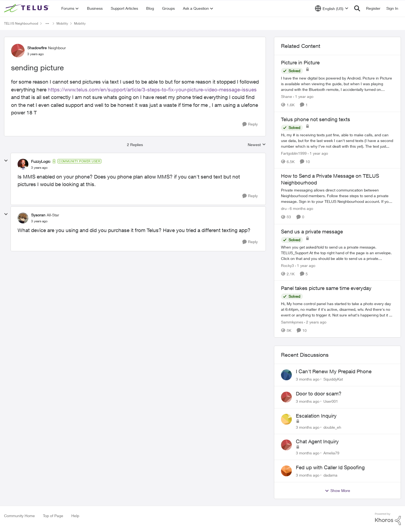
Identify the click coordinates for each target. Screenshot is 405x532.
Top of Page (53, 516)
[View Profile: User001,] (286, 397)
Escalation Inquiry (316, 416)
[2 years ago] (315, 322)
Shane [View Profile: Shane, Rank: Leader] (287, 96)
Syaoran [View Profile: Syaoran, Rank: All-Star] (38, 215)
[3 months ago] (308, 379)
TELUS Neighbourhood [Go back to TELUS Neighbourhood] (21, 23)
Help (75, 516)
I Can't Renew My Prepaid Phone (334, 371)
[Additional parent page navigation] (47, 24)
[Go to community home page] (27, 8)
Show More (337, 491)
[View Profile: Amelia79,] (286, 445)
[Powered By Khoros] (388, 519)
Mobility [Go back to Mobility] (62, 23)
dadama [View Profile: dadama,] (330, 475)
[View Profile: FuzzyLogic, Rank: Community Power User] (23, 164)
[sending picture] (39, 168)
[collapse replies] (6, 161)
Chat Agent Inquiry (317, 441)
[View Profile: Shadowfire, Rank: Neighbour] (18, 51)
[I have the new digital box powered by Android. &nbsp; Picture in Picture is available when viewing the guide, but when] (337, 84)
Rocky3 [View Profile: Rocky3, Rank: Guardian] (287, 265)
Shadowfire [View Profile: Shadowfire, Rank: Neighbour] (37, 48)
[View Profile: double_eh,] (286, 419)
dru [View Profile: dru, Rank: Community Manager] (284, 209)
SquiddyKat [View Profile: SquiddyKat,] (333, 379)
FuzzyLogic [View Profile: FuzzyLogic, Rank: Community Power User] (41, 161)
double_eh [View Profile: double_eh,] (332, 427)
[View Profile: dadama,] (286, 471)
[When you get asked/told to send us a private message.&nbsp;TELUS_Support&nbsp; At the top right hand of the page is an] (337, 252)
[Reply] (250, 124)
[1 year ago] (303, 96)
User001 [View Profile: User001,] (331, 401)
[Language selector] (332, 8)
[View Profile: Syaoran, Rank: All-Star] (23, 218)
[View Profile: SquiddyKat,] (286, 375)
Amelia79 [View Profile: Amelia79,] (331, 453)
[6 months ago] (300, 209)
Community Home (19, 516)
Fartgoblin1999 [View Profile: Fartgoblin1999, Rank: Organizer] (294, 153)
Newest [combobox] (257, 145)
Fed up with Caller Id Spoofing (330, 467)
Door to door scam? (319, 394)
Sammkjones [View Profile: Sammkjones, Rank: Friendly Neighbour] (292, 322)
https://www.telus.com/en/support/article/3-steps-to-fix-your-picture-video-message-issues (152, 90)
